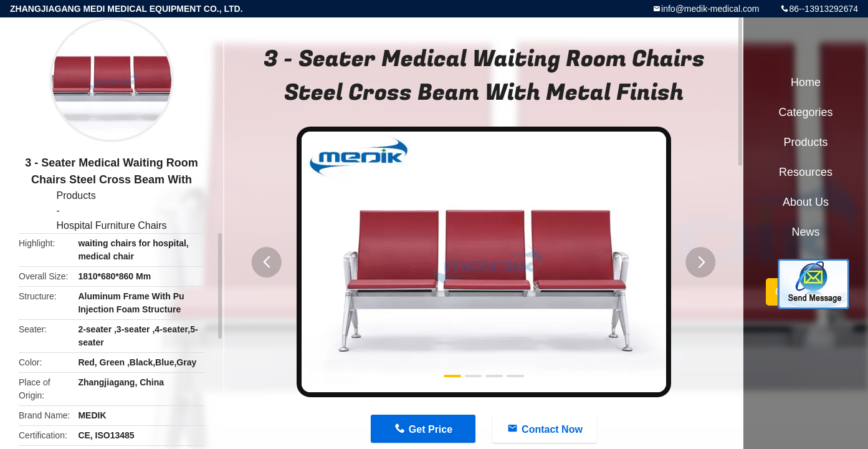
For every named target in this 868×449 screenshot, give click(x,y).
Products (76, 196)
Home (806, 82)
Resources (806, 172)
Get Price (431, 429)
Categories (805, 112)
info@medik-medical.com (710, 9)
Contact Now (552, 429)
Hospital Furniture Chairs (112, 225)
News (805, 232)
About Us (806, 202)
